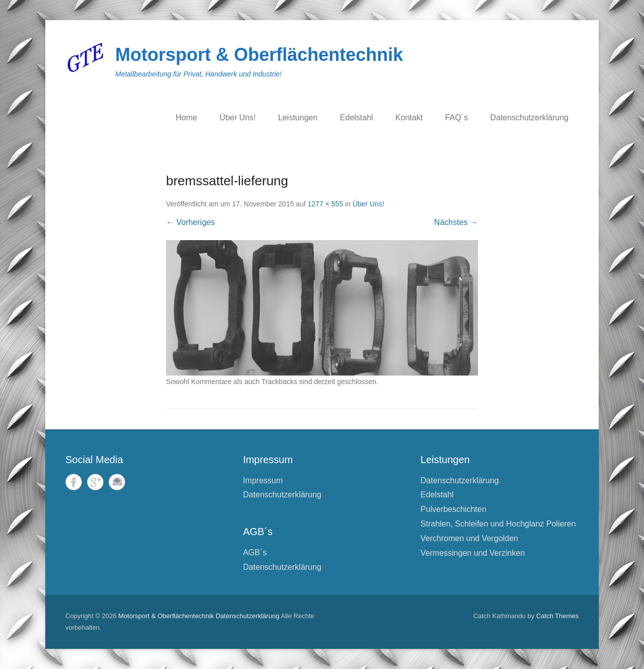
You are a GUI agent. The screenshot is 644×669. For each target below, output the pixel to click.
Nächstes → (456, 222)
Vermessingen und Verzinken (473, 553)
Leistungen (298, 118)
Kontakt (409, 118)
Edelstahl (357, 118)
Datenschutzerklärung (529, 118)
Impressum (263, 480)
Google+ (95, 482)
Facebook (74, 482)
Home (186, 118)
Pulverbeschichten (454, 509)
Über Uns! (237, 118)
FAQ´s (457, 118)
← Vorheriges (190, 222)
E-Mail (117, 482)
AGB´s (255, 552)
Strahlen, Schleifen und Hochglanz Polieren (498, 524)
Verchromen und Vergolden (469, 538)
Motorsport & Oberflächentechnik (259, 55)
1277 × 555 (325, 204)
